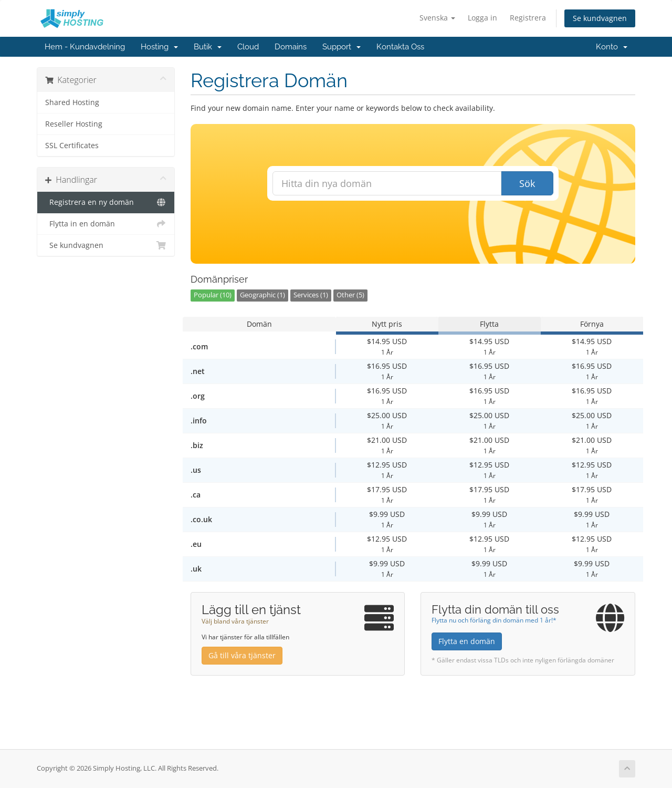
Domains (291, 47)
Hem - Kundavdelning (85, 47)
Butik (208, 47)
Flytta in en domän (106, 224)
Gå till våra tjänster (242, 655)
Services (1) (311, 295)
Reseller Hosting (74, 124)
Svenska (437, 18)
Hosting (159, 47)
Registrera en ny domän (106, 202)
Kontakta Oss (400, 47)
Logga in (482, 18)
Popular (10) (213, 295)
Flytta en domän (467, 641)
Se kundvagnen (600, 18)
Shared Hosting (72, 102)
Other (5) (350, 295)
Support (342, 47)
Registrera (528, 18)
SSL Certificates (72, 146)
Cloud (248, 47)
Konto (612, 47)
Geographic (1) (262, 295)
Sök (527, 183)
